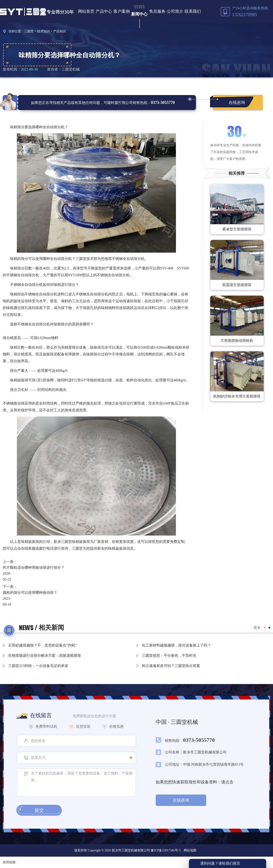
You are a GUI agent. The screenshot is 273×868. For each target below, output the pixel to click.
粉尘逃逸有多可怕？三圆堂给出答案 (171, 666)
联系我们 (193, 11)
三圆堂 (29, 31)
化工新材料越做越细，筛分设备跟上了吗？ (176, 645)
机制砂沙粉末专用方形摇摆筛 (237, 396)
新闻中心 (139, 14)
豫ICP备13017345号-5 (165, 850)
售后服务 (157, 11)
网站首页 (86, 11)
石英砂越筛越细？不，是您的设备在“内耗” (43, 645)
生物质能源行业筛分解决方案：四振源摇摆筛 (45, 655)
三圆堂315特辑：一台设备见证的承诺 (38, 666)
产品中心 (104, 11)
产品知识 (60, 31)
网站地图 (190, 850)
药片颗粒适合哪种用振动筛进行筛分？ (34, 567)
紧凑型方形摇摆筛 (237, 229)
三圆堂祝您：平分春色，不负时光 (169, 655)
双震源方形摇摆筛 (237, 285)
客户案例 (122, 11)
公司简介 (175, 11)
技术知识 (43, 31)
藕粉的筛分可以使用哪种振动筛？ (30, 593)
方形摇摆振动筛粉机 (237, 341)
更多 (257, 628)
